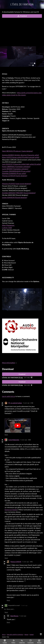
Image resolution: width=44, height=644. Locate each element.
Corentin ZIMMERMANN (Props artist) (16, 171)
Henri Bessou (14, 616)
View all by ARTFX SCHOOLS (15, 635)
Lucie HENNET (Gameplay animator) (15, 169)
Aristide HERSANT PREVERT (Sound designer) (19, 193)
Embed (32, 635)
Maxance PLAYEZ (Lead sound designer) (17, 184)
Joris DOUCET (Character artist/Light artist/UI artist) (21, 164)
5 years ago (24, 440)
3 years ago (26, 403)
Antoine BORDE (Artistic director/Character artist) (20, 155)
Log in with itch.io (9, 396)
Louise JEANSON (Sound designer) (15, 197)
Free (8, 637)
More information (9, 363)
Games (4, 637)
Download (22, 16)
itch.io (4, 635)
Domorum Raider (11, 510)
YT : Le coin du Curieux (15, 403)
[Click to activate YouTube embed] (18, 426)
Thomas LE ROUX (16, 562)
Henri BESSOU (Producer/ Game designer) (17, 151)
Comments (31, 642)
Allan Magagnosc (8, 225)
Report (26, 635)
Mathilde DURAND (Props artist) (14, 173)
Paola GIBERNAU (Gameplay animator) (16, 167)
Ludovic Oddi (7, 228)
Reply (6, 435)
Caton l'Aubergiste (14, 440)
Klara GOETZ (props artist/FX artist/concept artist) (21, 157)
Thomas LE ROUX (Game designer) (15, 176)
